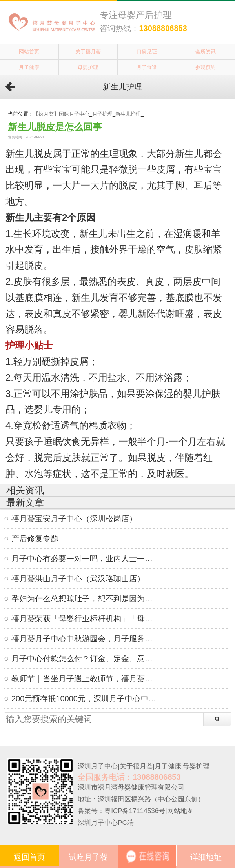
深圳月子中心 (98, 766)
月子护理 (102, 114)
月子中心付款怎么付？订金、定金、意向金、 (84, 659)
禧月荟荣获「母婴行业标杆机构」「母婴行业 (84, 619)
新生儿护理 (128, 114)
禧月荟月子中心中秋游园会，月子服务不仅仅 (84, 639)
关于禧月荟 (88, 52)
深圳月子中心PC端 (106, 823)
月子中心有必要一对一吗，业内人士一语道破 (84, 559)
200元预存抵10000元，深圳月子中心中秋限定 (84, 699)
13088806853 (163, 28)
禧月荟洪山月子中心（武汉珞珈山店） (78, 579)
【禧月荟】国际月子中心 (61, 114)
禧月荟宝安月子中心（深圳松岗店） (74, 519)
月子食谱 (147, 67)
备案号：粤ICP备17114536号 (121, 811)
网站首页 (29, 52)
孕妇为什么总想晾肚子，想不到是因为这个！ (84, 599)
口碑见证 (147, 52)
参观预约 (206, 67)
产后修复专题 (35, 539)
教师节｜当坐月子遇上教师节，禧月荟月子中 (84, 679)
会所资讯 (206, 52)
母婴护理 (88, 67)
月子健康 (29, 67)
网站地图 (180, 811)
